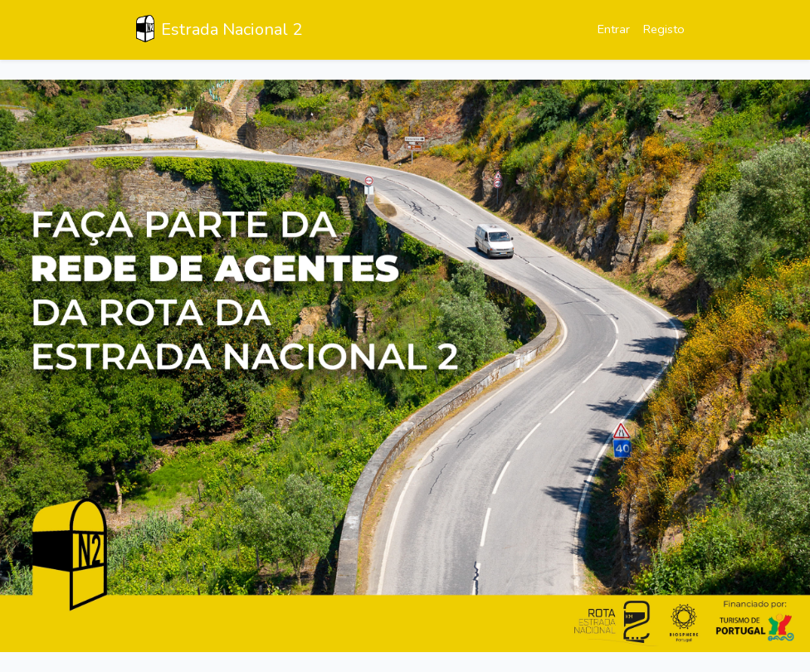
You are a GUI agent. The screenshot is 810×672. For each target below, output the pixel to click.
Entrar (614, 29)
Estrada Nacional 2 (219, 29)
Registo (664, 29)
